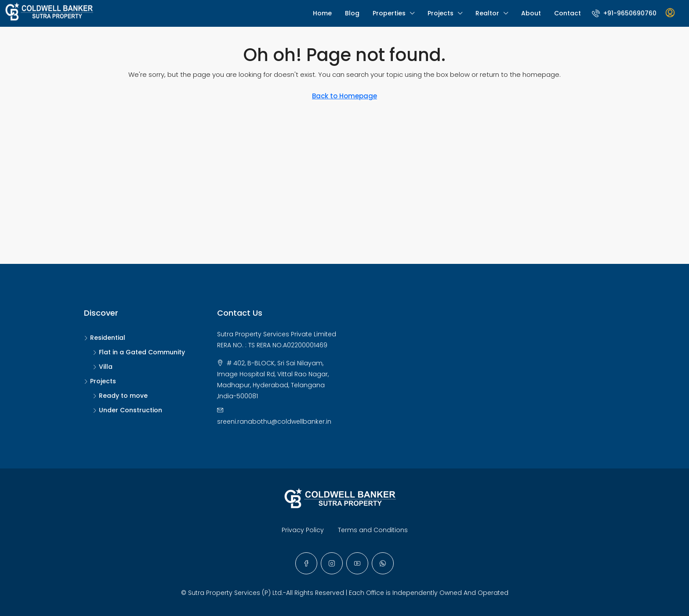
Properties (389, 13)
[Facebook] (306, 563)
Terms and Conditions (373, 530)
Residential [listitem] (105, 338)
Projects (441, 13)
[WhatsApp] (383, 563)
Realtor (487, 13)
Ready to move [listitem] (120, 396)
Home (322, 13)
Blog (352, 13)
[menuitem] (624, 13)
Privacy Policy (303, 530)
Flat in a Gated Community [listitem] (139, 352)
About (531, 13)
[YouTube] (357, 563)
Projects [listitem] (100, 381)
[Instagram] (332, 563)
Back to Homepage (344, 96)
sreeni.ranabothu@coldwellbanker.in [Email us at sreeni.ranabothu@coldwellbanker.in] (274, 421)
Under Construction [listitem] (127, 410)
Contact (568, 13)
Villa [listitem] (103, 367)
